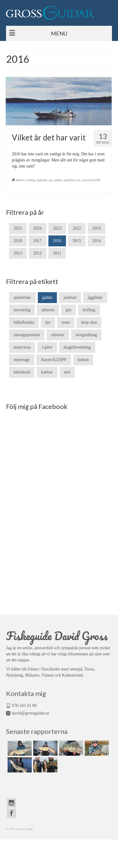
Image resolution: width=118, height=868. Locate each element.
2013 (18, 253)
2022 (77, 228)
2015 (77, 241)
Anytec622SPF (92, 180)
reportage (22, 360)
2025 (18, 228)
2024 (38, 228)
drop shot (89, 322)
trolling (31, 180)
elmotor (58, 335)
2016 (57, 241)
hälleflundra (24, 322)
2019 (97, 228)
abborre (20, 180)
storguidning (86, 335)
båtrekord (22, 372)
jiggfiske (42, 180)
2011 (57, 253)
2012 (38, 253)
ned (67, 372)
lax (79, 180)
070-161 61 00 (24, 706)
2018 (18, 241)
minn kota (22, 347)
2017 (38, 241)
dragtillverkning (77, 347)
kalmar (47, 372)
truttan (83, 360)
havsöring (22, 310)
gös (51, 180)
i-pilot (47, 347)
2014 (97, 241)
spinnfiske (69, 180)
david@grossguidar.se (31, 713)
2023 (57, 228)
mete (66, 322)
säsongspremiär (27, 335)
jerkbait (70, 297)
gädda (58, 180)
